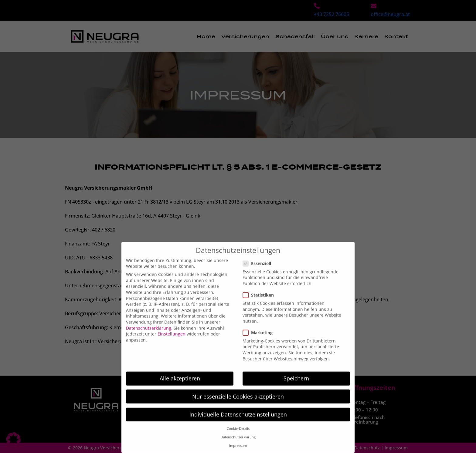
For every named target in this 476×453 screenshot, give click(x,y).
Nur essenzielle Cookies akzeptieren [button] (238, 390)
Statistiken (260, 289)
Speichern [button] (296, 372)
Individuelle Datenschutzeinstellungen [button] (238, 408)
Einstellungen (172, 328)
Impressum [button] (238, 440)
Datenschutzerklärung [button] (238, 431)
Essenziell (259, 257)
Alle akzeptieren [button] (180, 372)
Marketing (260, 327)
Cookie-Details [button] (238, 423)
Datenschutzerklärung (149, 322)
